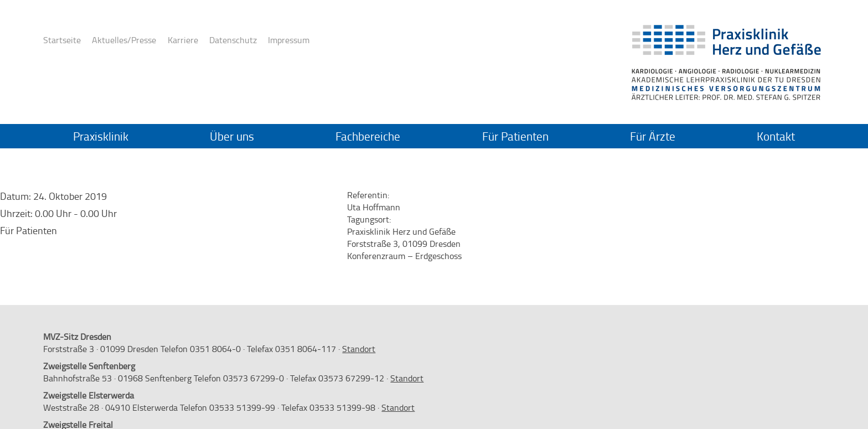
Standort (359, 349)
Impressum (289, 40)
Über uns (232, 136)
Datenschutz (233, 40)
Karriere (183, 40)
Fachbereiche (368, 136)
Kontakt (776, 136)
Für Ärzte (653, 136)
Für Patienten (515, 136)
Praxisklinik (101, 136)
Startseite (62, 40)
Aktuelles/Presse (124, 40)
